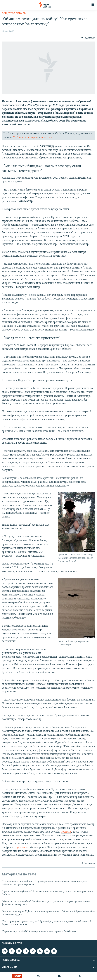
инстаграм (32, 137)
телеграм (47, 137)
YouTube (18, 137)
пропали (66, 832)
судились (21, 847)
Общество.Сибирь (14, 13)
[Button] (88, 38)
